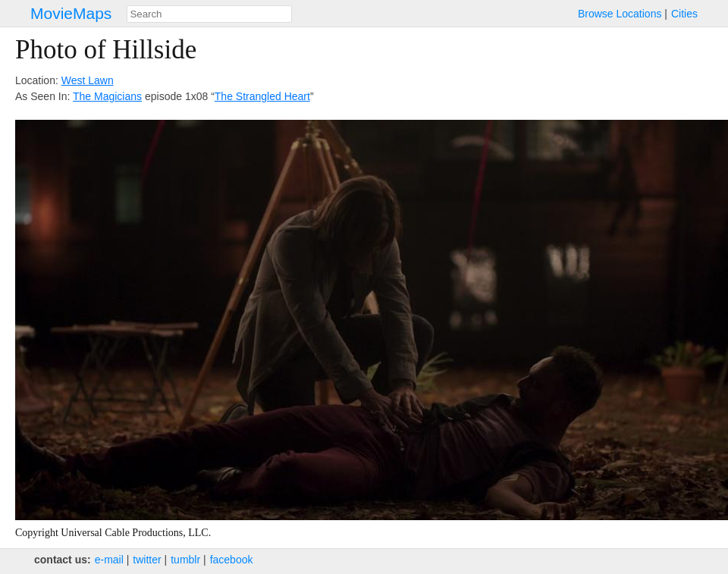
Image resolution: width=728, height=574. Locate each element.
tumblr (185, 560)
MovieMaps (71, 13)
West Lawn (88, 80)
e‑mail (109, 560)
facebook (232, 560)
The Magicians (107, 96)
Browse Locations (620, 14)
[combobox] (209, 14)
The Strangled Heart (262, 96)
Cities (684, 14)
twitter (147, 560)
